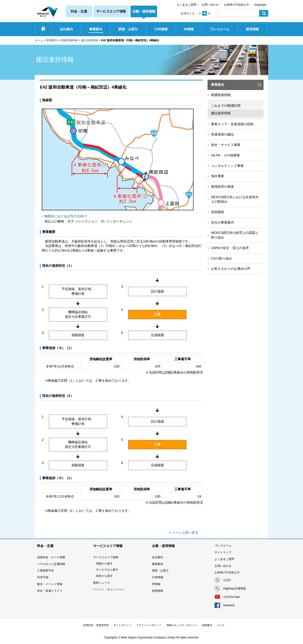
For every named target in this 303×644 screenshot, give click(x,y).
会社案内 (158, 557)
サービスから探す (107, 570)
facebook (229, 605)
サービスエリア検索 (106, 557)
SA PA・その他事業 (225, 155)
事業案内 (52, 40)
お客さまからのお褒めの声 (231, 269)
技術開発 (218, 212)
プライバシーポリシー (149, 625)
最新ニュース (102, 583)
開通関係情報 (69, 40)
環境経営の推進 (222, 187)
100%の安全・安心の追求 (230, 248)
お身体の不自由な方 (236, 5)
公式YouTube (231, 597)
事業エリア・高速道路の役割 (232, 124)
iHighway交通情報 (234, 589)
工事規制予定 (46, 571)
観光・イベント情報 (50, 584)
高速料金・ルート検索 (51, 557)
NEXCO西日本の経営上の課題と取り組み (235, 235)
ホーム (39, 40)
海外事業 (218, 176)
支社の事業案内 (222, 222)
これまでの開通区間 (226, 106)
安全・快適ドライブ (50, 591)
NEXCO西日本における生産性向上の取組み (235, 199)
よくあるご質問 (187, 5)
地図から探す (104, 564)
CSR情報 (158, 577)
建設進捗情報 (89, 40)
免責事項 (207, 625)
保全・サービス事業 (226, 145)
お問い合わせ (210, 5)
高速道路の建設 (222, 134)
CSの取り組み (222, 258)
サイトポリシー (122, 625)
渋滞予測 (43, 577)
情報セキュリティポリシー (182, 625)
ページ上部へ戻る (185, 533)
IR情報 (156, 584)
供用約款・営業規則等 (96, 625)
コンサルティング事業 (227, 166)
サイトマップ (223, 552)
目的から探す (104, 576)
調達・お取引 (160, 571)
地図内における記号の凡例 (64, 216)
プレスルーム (223, 546)
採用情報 (158, 591)
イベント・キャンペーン (109, 589)
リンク (221, 625)
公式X (227, 580)
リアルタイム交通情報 (51, 564)
